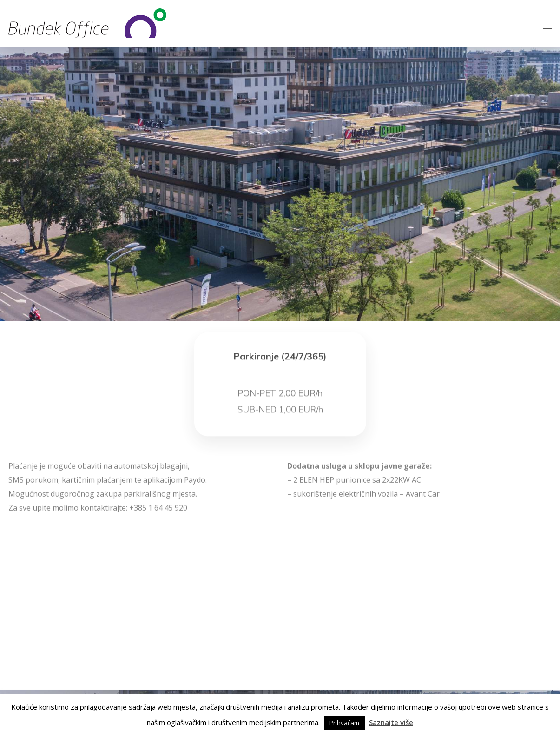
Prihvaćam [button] (344, 723)
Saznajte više (391, 722)
